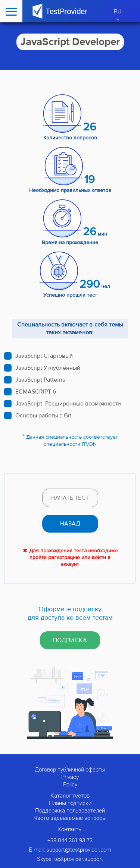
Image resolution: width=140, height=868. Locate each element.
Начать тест (70, 498)
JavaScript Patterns (40, 380)
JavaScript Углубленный (48, 368)
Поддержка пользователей (70, 810)
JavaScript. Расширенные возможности (68, 404)
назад (70, 524)
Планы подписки (70, 803)
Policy (70, 784)
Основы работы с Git (43, 416)
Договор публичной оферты (70, 769)
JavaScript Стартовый (44, 356)
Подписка (70, 640)
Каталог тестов (70, 795)
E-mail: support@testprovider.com (70, 849)
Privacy (70, 777)
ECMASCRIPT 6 (36, 392)
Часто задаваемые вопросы (70, 818)
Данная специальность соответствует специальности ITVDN (72, 441)
